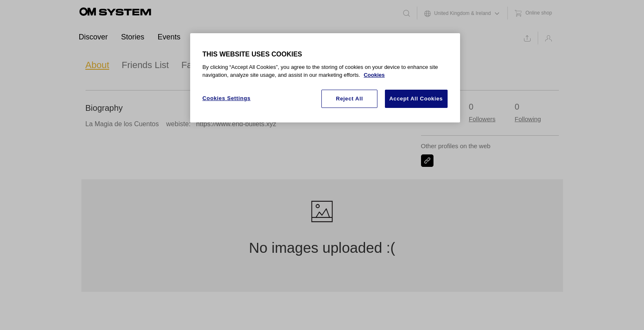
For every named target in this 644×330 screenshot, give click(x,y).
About (98, 65)
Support (266, 37)
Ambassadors (217, 37)
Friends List (145, 65)
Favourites (203, 65)
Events (169, 37)
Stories (133, 37)
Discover (93, 37)
